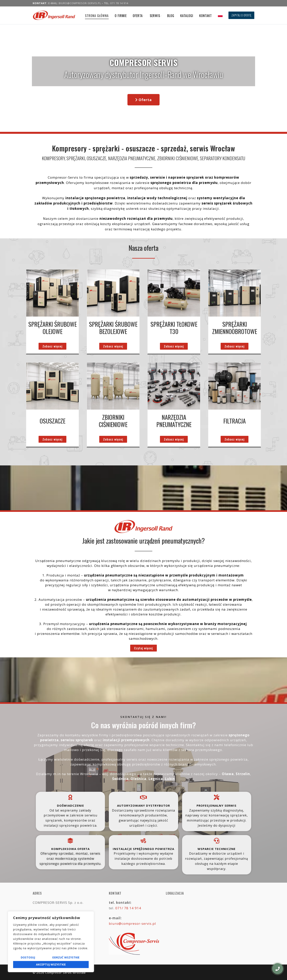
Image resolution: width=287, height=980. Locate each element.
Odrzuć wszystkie (66, 957)
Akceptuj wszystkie (51, 964)
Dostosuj (28, 957)
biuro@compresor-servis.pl (80, 3)
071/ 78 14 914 (128, 908)
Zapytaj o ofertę (241, 15)
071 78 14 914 (119, 3)
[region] (51, 942)
